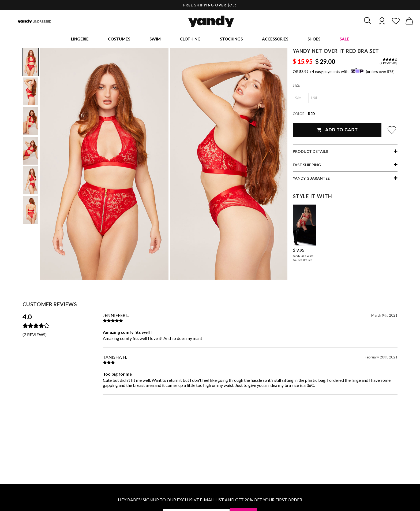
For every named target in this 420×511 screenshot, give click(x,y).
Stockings (231, 39)
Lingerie (80, 39)
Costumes (119, 39)
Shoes (314, 39)
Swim (155, 39)
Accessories (275, 39)
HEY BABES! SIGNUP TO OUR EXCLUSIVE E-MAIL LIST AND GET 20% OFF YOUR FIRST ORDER (210, 500)
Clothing (190, 39)
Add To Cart (337, 130)
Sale (344, 39)
